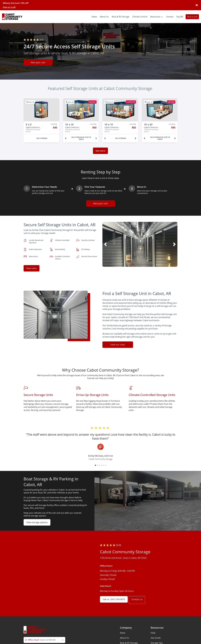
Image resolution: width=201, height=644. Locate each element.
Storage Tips (157, 641)
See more (100, 151)
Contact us (139, 598)
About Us (124, 636)
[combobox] (44, 638)
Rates (123, 631)
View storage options (37, 520)
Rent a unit (192, 17)
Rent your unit (38, 63)
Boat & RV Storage (129, 641)
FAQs (153, 631)
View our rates (118, 343)
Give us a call (9, 7)
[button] (133, 264)
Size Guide (156, 636)
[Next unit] (96, 138)
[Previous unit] (66, 138)
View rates (32, 268)
